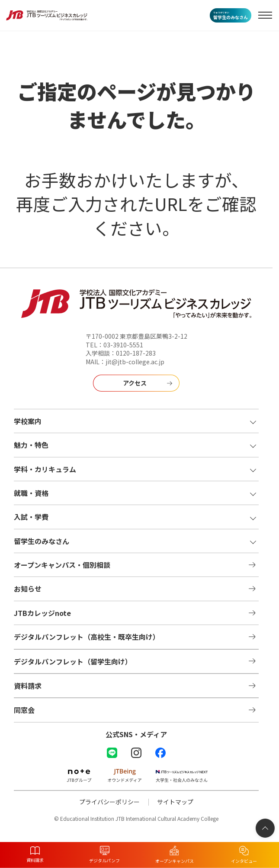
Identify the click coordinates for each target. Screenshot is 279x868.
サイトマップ (175, 802)
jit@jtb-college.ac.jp (135, 362)
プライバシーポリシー (109, 802)
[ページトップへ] (265, 828)
